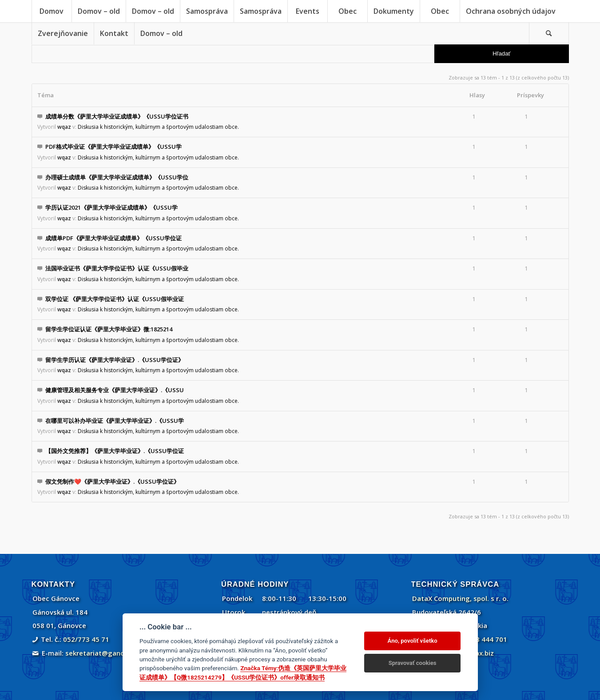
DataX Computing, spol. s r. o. (460, 598)
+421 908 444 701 (479, 639)
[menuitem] (52, 11)
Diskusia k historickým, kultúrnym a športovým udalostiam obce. (158, 127)
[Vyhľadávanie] (549, 33)
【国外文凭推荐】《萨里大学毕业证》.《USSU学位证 (115, 451)
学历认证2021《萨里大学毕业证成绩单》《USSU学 (111, 207)
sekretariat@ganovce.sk (105, 653)
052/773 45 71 (86, 639)
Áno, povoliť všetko (413, 641)
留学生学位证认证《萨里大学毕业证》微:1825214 (109, 329)
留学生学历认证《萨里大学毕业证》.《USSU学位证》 (115, 360)
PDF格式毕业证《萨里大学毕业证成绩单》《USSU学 (113, 147)
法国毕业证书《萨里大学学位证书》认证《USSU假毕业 (117, 268)
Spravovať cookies (413, 663)
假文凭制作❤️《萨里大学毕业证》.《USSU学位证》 (112, 481)
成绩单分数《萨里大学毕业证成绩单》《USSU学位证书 (117, 116)
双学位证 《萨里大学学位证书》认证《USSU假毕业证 (115, 299)
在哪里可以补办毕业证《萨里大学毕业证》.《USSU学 (115, 421)
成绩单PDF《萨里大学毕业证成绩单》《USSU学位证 (113, 238)
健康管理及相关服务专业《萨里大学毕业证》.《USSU (115, 390)
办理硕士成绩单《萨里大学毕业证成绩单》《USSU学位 (117, 177)
